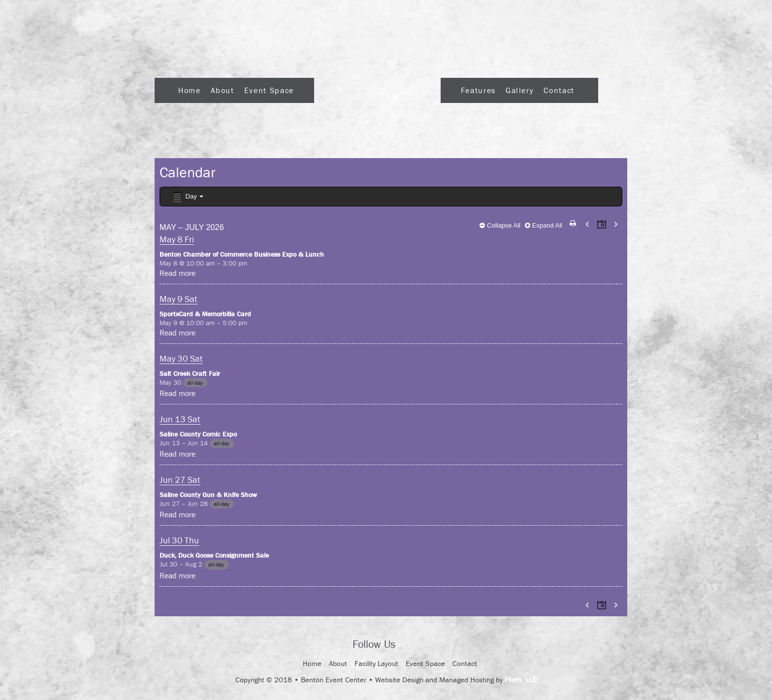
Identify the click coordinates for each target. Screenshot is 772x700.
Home (190, 90)
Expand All (544, 225)
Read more (177, 273)
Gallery (520, 90)
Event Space (269, 90)
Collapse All (500, 225)
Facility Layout (376, 663)
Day (187, 197)
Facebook (412, 645)
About (223, 90)
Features (478, 90)
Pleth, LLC (521, 680)
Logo (377, 87)
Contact (559, 90)
